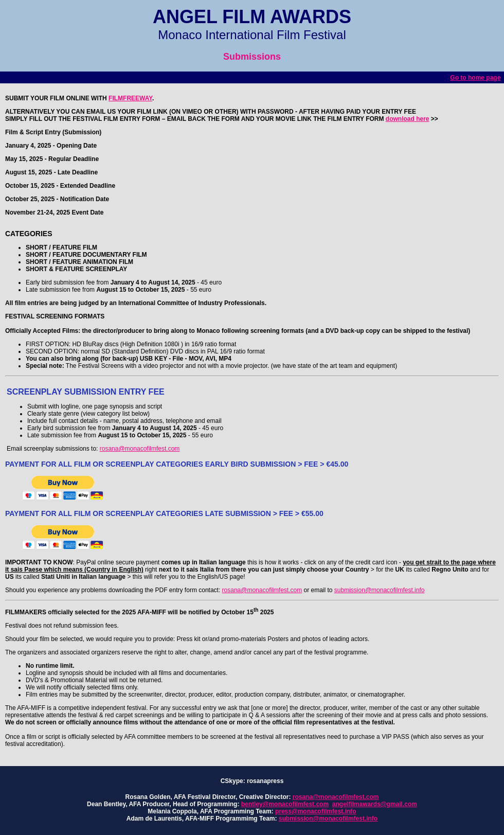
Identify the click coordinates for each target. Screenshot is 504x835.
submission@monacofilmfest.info (380, 590)
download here (408, 119)
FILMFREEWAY (130, 98)
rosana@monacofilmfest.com (140, 449)
